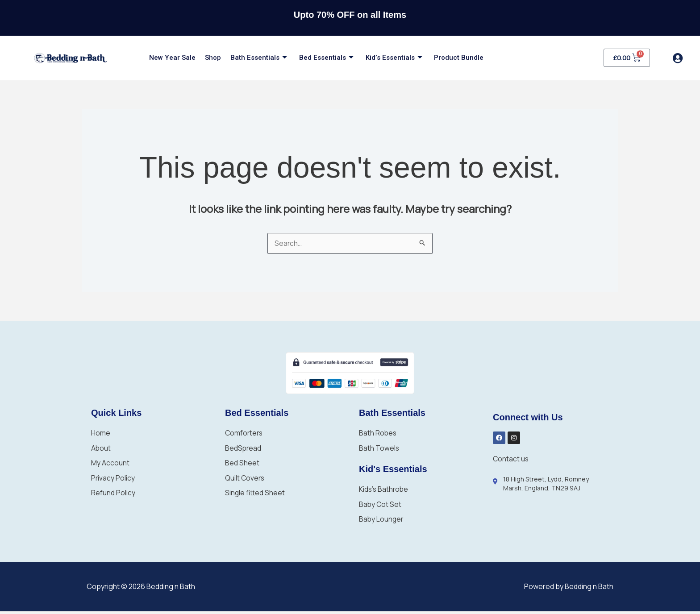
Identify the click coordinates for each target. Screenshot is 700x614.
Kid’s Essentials (384, 58)
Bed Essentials (319, 58)
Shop (210, 58)
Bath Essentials (253, 58)
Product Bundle (447, 58)
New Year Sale (171, 58)
